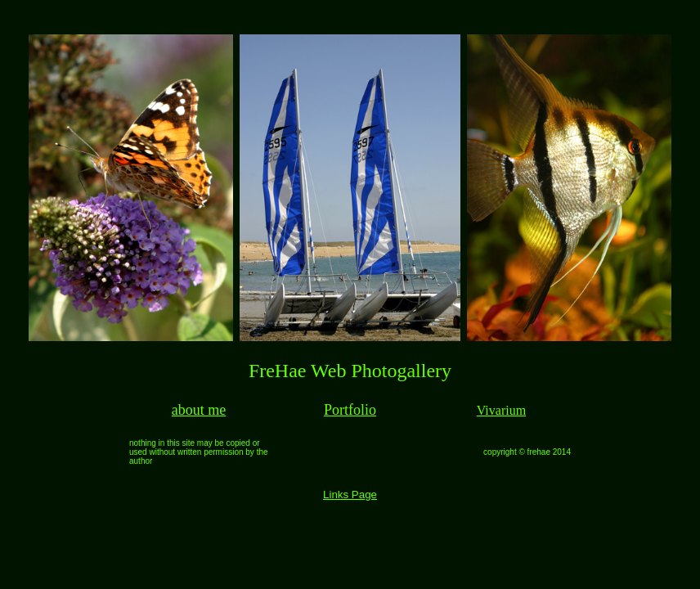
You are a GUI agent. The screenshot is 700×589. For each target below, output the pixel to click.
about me (199, 410)
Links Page (350, 495)
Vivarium (501, 410)
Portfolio (350, 410)
